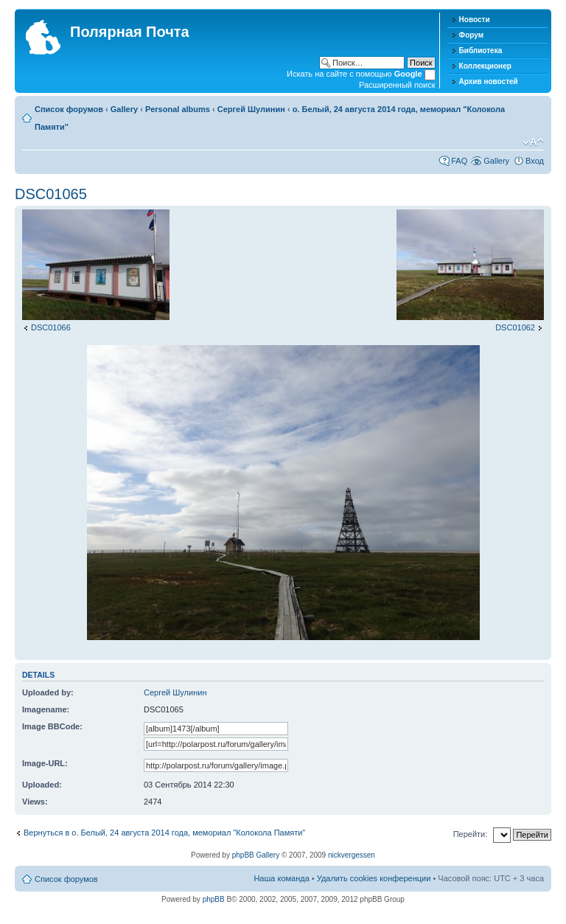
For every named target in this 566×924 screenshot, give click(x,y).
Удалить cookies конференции (374, 878)
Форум (471, 35)
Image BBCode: (52, 726)
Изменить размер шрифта (533, 142)
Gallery (124, 109)
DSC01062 (515, 327)
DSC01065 (51, 194)
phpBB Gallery (256, 855)
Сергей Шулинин (251, 109)
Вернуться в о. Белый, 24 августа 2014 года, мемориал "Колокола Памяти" (164, 833)
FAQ (459, 161)
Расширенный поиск (397, 85)
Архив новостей (489, 81)
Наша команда (281, 878)
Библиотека (481, 51)
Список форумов (69, 109)
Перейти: (471, 834)
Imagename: (46, 709)
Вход (535, 161)
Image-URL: (45, 763)
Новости (475, 20)
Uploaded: (42, 785)
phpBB (214, 899)
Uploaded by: (48, 692)
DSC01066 (51, 327)
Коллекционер (485, 66)
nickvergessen (352, 855)
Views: (35, 802)
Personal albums (178, 109)
